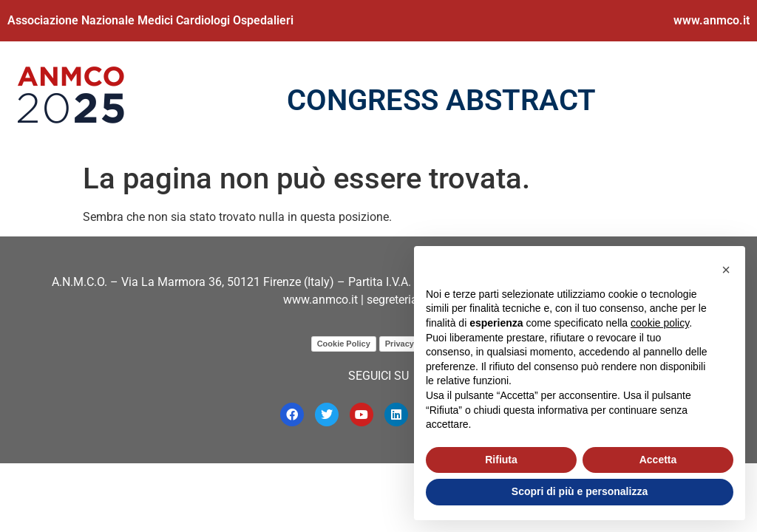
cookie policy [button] (660, 323)
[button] (726, 270)
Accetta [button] (658, 460)
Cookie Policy (344, 344)
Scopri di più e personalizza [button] (580, 491)
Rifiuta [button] (501, 460)
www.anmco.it (712, 20)
